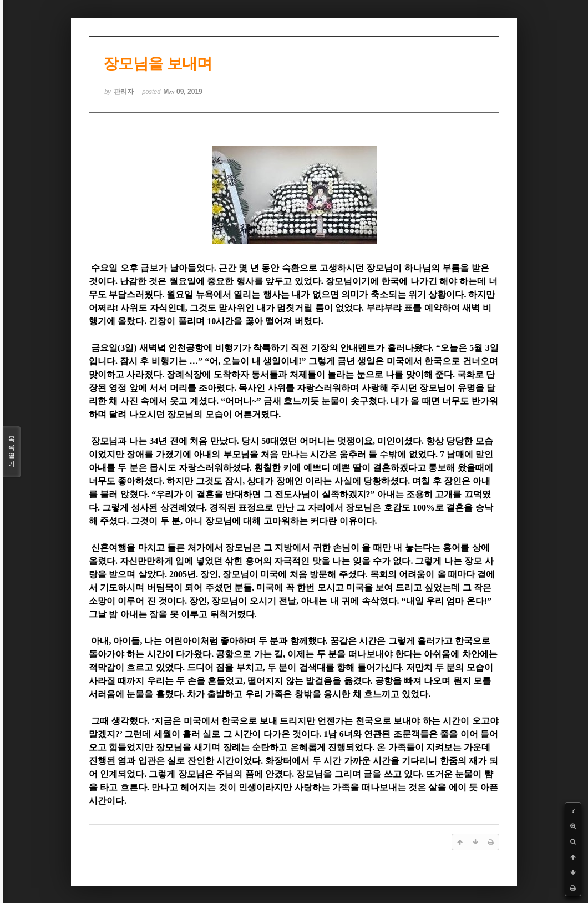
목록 (12, 452)
